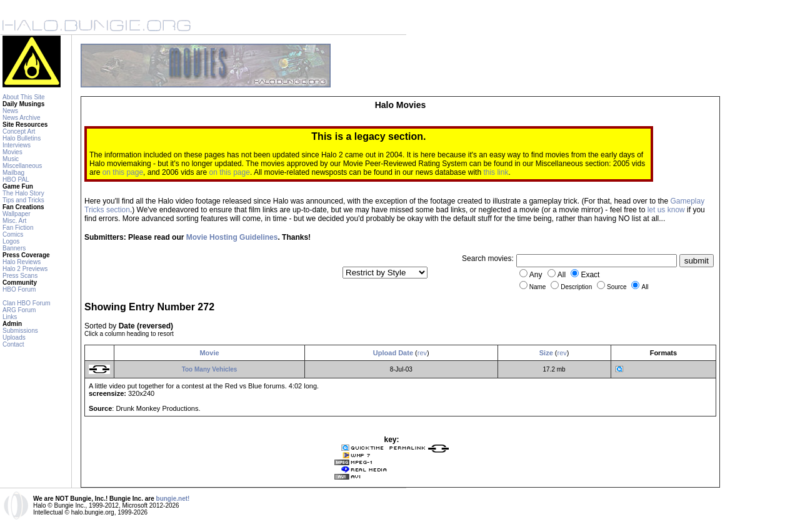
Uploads (14, 337)
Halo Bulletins (22, 138)
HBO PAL (16, 180)
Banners (14, 248)
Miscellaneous (22, 166)
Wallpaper (17, 214)
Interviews (17, 145)
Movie (209, 353)
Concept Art (19, 131)
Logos (11, 241)
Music (11, 159)
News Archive (22, 118)
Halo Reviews (22, 262)
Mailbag (13, 173)
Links (10, 317)
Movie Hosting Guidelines (232, 237)
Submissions (20, 331)
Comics (13, 234)
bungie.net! (173, 499)
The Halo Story (23, 193)
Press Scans (20, 276)
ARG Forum (19, 310)
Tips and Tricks (23, 200)
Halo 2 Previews (25, 269)
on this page (123, 172)
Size (546, 353)
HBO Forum (19, 289)
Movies (12, 152)
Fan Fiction (18, 228)
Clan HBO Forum (27, 303)
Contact (13, 344)
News (10, 111)
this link (496, 172)
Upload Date (393, 353)
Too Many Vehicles (210, 369)
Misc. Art (14, 221)
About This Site (24, 97)
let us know (666, 210)
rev (422, 353)
